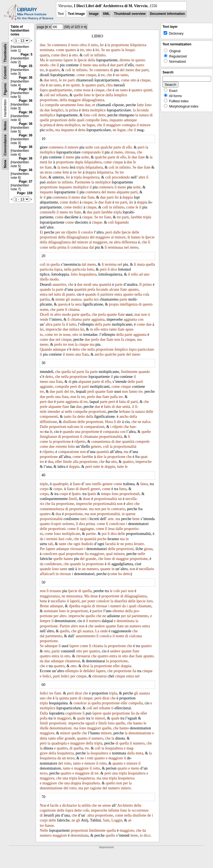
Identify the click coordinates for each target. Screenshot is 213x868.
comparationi (94, 427)
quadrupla (59, 743)
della (92, 60)
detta (86, 110)
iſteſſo (44, 279)
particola (47, 269)
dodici (74, 202)
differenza (129, 242)
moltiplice (98, 110)
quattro (71, 50)
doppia (91, 172)
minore (145, 125)
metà (44, 162)
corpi (44, 820)
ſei (97, 50)
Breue (44, 606)
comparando (91, 152)
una (95, 65)
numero (93, 569)
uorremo (56, 60)
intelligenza (129, 304)
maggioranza (50, 596)
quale (107, 713)
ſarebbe (107, 212)
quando (45, 289)
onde (104, 631)
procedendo (121, 177)
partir (56, 651)
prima (74, 110)
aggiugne (87, 529)
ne (84, 125)
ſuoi (61, 539)
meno (87, 65)
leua (111, 529)
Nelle (44, 830)
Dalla (44, 713)
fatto (108, 407)
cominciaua (79, 247)
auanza (76, 299)
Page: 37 (26, 182)
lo (109, 509)
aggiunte (46, 387)
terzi (54, 80)
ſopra (44, 90)
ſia (87, 372)
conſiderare (53, 564)
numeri (116, 606)
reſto (134, 274)
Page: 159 (25, 193)
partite (91, 534)
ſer (102, 45)
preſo (95, 340)
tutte (96, 467)
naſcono (73, 427)
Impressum (106, 847)
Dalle (44, 427)
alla (75, 462)
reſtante (62, 95)
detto (76, 349)
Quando (46, 349)
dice (114, 269)
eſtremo (118, 611)
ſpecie (82, 60)
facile (54, 805)
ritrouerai (83, 656)
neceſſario (146, 569)
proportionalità (110, 437)
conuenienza (101, 442)
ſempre (45, 621)
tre (82, 50)
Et (41, 232)
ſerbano (125, 412)
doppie (110, 467)
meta (65, 167)
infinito (100, 55)
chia (109, 85)
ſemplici (57, 110)
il (69, 45)
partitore (107, 294)
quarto (116, 50)
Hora (109, 422)
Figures (5, 89)
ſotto (90, 269)
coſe (68, 539)
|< (47, 27)
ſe (47, 60)
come (60, 50)
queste (131, 514)
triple (44, 484)
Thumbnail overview (130, 14)
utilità (86, 805)
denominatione (140, 733)
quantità (105, 285)
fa (64, 324)
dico (147, 835)
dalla (131, 753)
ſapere (68, 60)
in (92, 55)
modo (44, 65)
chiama (74, 310)
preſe (44, 407)
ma (58, 130)
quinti (75, 85)
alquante (123, 192)
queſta (55, 264)
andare (51, 182)
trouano (56, 591)
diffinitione (48, 422)
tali (51, 544)
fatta (122, 402)
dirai (86, 666)
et (94, 105)
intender (54, 412)
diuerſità (121, 601)
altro (58, 314)
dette (102, 115)
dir (119, 422)
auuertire (59, 285)
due (43, 45)
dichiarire (70, 805)
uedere (100, 626)
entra (44, 294)
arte (111, 519)
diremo (125, 60)
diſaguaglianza (93, 100)
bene (136, 519)
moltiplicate (71, 534)
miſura (74, 329)
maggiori (64, 718)
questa (63, 304)
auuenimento (86, 636)
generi (95, 489)
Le (42, 105)
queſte (78, 95)
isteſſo (97, 484)
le (75, 60)
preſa (91, 289)
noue (87, 90)
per (58, 232)
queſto (110, 783)
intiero (126, 788)
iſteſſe (44, 728)
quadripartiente (60, 90)
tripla (80, 167)
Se (49, 45)
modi (87, 285)
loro (150, 601)
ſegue (91, 125)
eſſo (129, 147)
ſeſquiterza (138, 45)
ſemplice (120, 95)
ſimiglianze (48, 437)
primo (147, 285)
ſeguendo (122, 222)
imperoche (54, 329)
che (53, 65)
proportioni (59, 120)
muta (141, 264)
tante (113, 329)
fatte (140, 105)
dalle (117, 232)
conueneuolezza (52, 509)
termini (52, 539)
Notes (5, 126)
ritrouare (77, 549)
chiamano (91, 437)
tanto (124, 75)
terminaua (116, 247)
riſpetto (72, 232)
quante (112, 314)
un (108, 50)
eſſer (59, 462)
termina (111, 264)
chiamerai (72, 661)
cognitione (73, 713)
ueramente (68, 105)
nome (44, 310)
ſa (76, 344)
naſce (146, 422)
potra (129, 544)
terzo (75, 45)
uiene (107, 805)
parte (117, 147)
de (42, 539)
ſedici (47, 676)
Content (5, 73)
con (97, 147)
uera (78, 304)
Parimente (83, 182)
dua (51, 462)
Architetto (125, 805)
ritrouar (65, 574)
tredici (78, 207)
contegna (129, 125)
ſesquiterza (91, 177)
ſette (66, 172)
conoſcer (103, 601)
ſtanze (49, 826)
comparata (111, 432)
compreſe (142, 442)
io (141, 835)
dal (92, 247)
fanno (133, 392)
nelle (68, 412)
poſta (44, 718)
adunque (130, 120)
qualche (107, 147)
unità (126, 407)
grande (91, 559)
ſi (147, 177)
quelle (44, 120)
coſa (146, 294)
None (5, 164)
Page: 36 (26, 78)
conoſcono (117, 524)
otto (89, 50)
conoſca (106, 636)
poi (104, 534)
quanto (45, 524)
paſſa (114, 397)
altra (117, 242)
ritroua (130, 152)
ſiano (77, 484)
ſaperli (75, 601)
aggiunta (98, 319)
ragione (96, 788)
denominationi (61, 728)
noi (96, 299)
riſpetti (117, 427)
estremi (61, 447)
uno (146, 274)
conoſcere (50, 554)
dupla (79, 162)
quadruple (60, 484)
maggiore (113, 125)
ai (63, 412)
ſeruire (139, 544)
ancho (99, 354)
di (112, 70)
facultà (110, 544)
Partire (65, 626)
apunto (133, 289)
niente (60, 299)
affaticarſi (47, 574)
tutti (84, 519)
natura (144, 115)
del (122, 70)
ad (141, 274)
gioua (148, 549)
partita (45, 299)
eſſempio (72, 671)
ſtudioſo (87, 544)
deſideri (89, 671)
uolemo (68, 524)
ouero (140, 65)
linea (144, 484)
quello (90, 616)
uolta (103, 65)
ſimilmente (129, 372)
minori (100, 718)
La (97, 631)
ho (120, 574)
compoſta (136, 703)
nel (53, 95)
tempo (106, 494)
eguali (90, 723)
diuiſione (70, 422)
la (109, 45)
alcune (114, 289)
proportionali (129, 494)
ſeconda (143, 110)
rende (44, 319)
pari (124, 591)
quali (81, 120)
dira (82, 524)
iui (120, 499)
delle (72, 120)
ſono (87, 95)
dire (100, 457)
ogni (77, 544)
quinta (64, 698)
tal (74, 372)
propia (114, 304)
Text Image (76, 14)
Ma (42, 60)
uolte (49, 130)
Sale (106, 820)
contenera (60, 45)
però (141, 147)
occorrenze (140, 810)
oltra (83, 45)
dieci (64, 55)
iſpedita (75, 606)
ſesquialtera (88, 274)
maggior (75, 100)
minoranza (74, 596)
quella (150, 264)
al (112, 152)
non (144, 314)
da (42, 110)
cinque (91, 75)
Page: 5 (26, 54)
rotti (90, 758)
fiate (48, 167)
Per (42, 549)
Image (94, 14)
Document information (167, 14)
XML (106, 14)
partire (98, 611)
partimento (140, 616)
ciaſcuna (135, 636)
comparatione (69, 452)
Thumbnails (5, 53)
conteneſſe (48, 212)
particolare (146, 349)
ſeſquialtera (93, 162)
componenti (49, 417)
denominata (126, 621)
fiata (85, 354)
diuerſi (85, 489)
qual (62, 554)
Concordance (5, 145)
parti (120, 65)
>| (85, 27)
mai (137, 314)
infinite (114, 810)
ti (149, 314)
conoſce (87, 232)
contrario (118, 509)
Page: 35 (26, 66)
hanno (136, 237)
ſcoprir (56, 524)
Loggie (117, 820)
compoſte (52, 105)
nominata (47, 50)
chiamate (145, 606)
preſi (91, 392)
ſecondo (102, 289)
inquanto (116, 120)
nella (53, 247)
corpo (44, 489)
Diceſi (44, 314)
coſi (86, 55)
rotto (68, 763)
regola (86, 606)
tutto (94, 45)
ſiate (141, 157)
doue (87, 499)
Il (141, 285)
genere (96, 447)
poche (102, 539)
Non (43, 805)
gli (68, 299)
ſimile (67, 462)
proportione (120, 45)
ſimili (73, 499)
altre (142, 177)
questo (140, 60)
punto (71, 294)
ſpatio (76, 494)
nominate (51, 611)
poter (92, 601)
